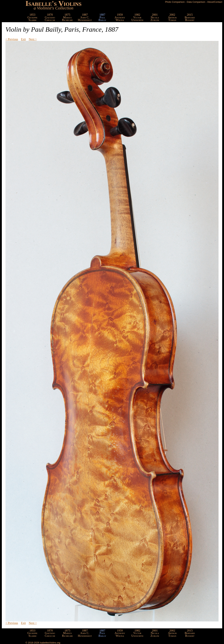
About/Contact (215, 2)
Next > (33, 39)
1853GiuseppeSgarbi (33, 17)
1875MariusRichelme (67, 17)
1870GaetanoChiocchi (50, 17)
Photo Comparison (175, 2)
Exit (23, 39)
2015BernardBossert (190, 17)
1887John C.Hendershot (85, 17)
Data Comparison (196, 2)
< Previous (12, 39)
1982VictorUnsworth (137, 17)
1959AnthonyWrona (120, 17)
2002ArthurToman (172, 17)
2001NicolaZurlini (155, 17)
